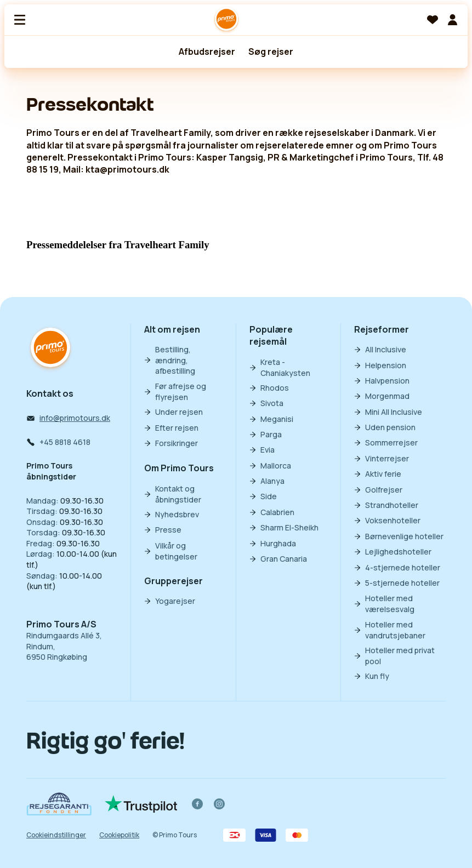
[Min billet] (452, 20)
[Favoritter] (433, 20)
